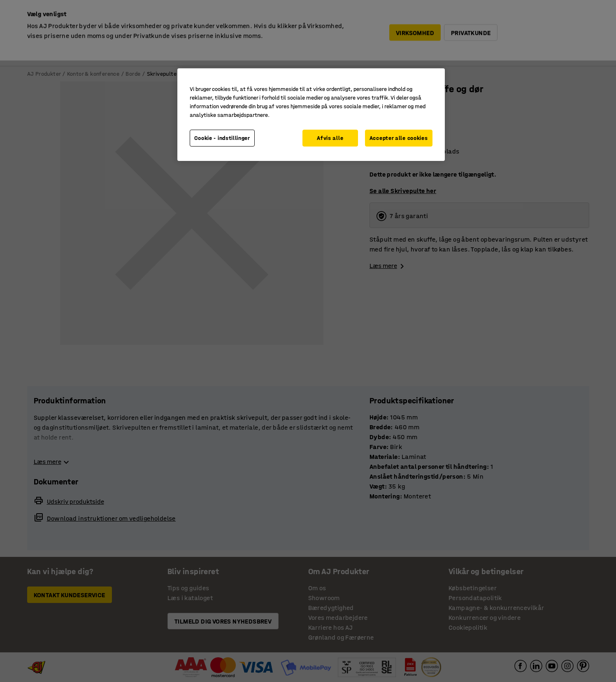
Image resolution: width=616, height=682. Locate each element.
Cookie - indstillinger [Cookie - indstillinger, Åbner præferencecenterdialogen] (222, 138)
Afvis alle (330, 138)
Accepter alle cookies (399, 138)
